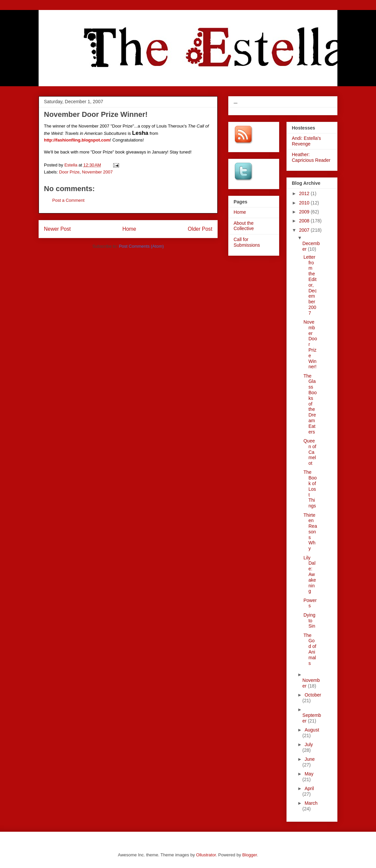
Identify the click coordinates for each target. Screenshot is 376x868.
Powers (310, 603)
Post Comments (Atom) (141, 246)
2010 (305, 203)
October (313, 695)
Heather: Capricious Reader (311, 157)
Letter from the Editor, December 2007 (310, 285)
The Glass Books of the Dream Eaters (310, 404)
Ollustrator (206, 855)
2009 (305, 212)
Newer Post (57, 229)
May (309, 774)
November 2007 (97, 172)
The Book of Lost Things (310, 489)
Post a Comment (68, 200)
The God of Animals (310, 649)
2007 (305, 230)
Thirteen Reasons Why (310, 532)
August (312, 730)
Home (129, 229)
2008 (305, 221)
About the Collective (244, 226)
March (311, 803)
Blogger (250, 855)
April (309, 788)
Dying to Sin (309, 621)
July (309, 744)
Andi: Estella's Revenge (306, 141)
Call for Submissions (247, 242)
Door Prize (69, 172)
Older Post (200, 229)
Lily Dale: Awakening (310, 575)
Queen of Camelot (310, 452)
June (309, 759)
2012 (305, 193)
